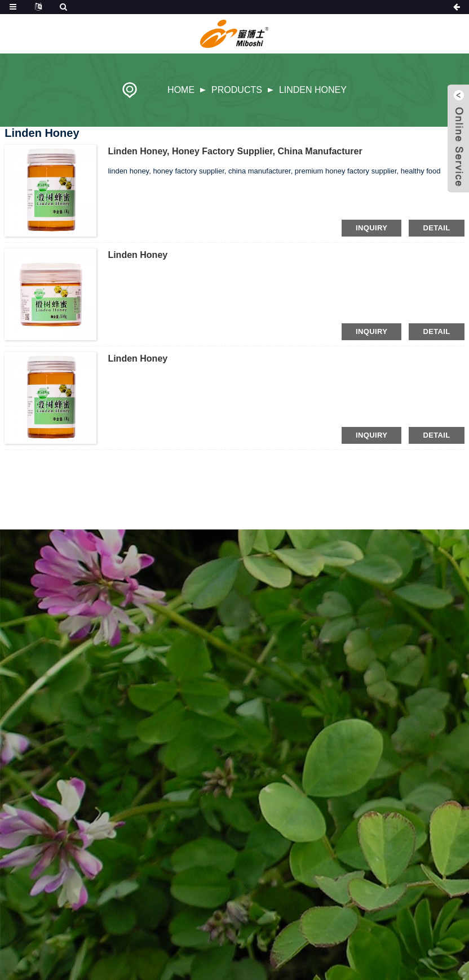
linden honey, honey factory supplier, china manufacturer (235, 151)
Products (237, 90)
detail (436, 228)
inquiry (371, 228)
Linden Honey (313, 90)
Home (181, 90)
